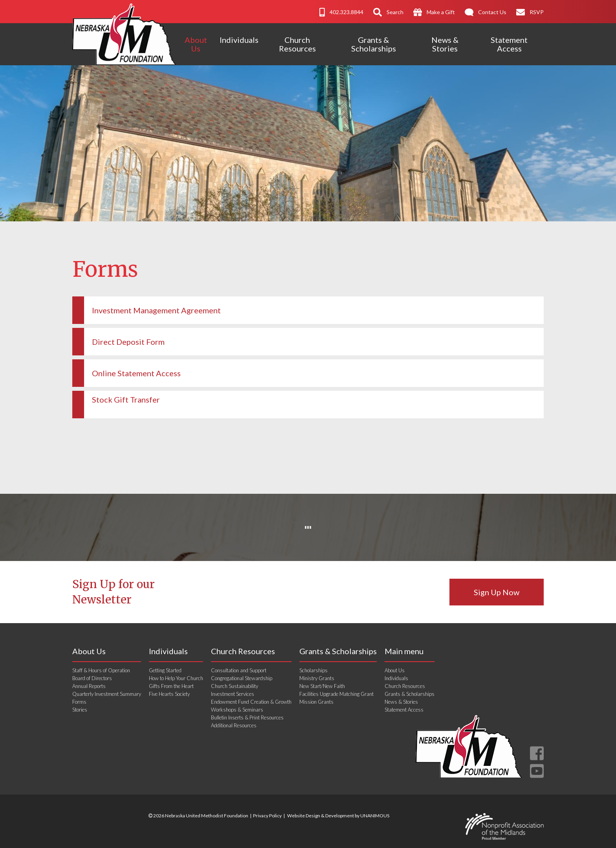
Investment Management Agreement (156, 310)
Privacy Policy (267, 816)
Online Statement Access (136, 373)
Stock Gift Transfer (126, 399)
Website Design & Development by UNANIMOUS (338, 816)
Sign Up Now (497, 592)
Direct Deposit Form (128, 342)
